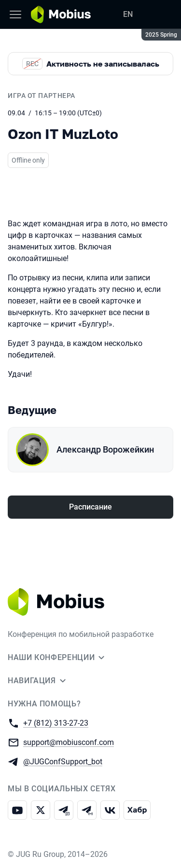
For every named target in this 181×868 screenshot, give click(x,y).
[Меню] (15, 14)
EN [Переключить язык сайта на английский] (128, 14)
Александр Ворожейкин (105, 449)
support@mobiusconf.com (69, 742)
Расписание (90, 507)
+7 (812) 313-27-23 (56, 723)
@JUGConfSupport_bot (63, 761)
